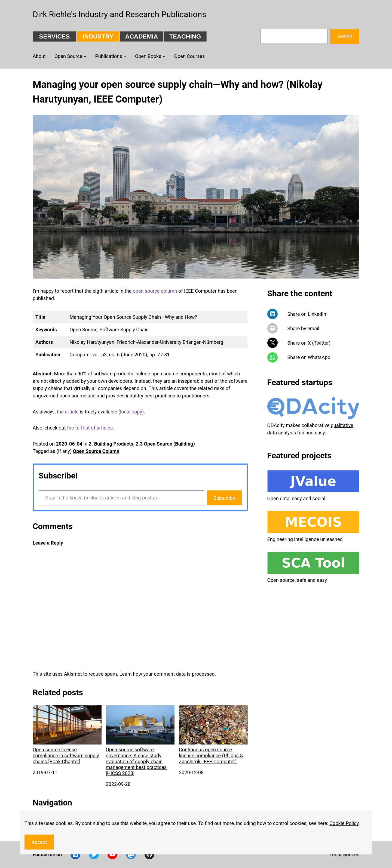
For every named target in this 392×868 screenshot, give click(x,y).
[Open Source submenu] (85, 56)
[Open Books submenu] (164, 56)
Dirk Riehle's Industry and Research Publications (120, 14)
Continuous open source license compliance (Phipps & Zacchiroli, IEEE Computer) (213, 735)
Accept (39, 842)
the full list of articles (90, 428)
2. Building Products (111, 444)
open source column (155, 291)
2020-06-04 (69, 444)
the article (68, 412)
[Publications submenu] (125, 56)
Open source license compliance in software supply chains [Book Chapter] (67, 735)
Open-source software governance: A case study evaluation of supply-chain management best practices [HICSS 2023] (140, 741)
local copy (131, 412)
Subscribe (224, 498)
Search (345, 36)
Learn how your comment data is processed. (168, 674)
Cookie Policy (344, 823)
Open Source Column (96, 451)
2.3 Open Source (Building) (165, 444)
